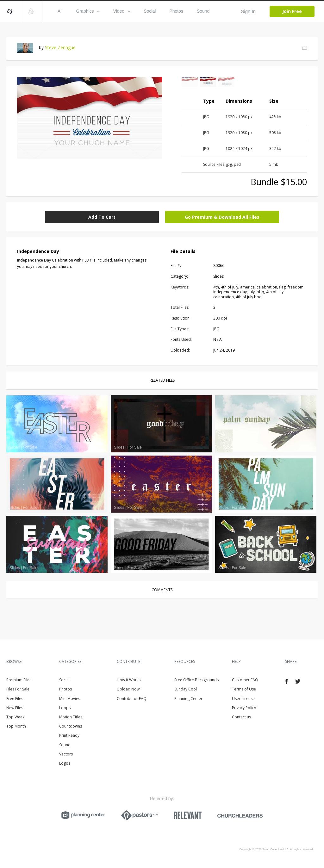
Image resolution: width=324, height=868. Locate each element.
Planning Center (188, 699)
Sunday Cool (186, 689)
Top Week (15, 717)
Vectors (66, 754)
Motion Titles (71, 717)
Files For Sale (18, 689)
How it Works (129, 680)
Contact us (241, 717)
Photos (176, 11)
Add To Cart (102, 217)
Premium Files (19, 680)
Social (150, 11)
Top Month (16, 726)
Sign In (248, 11)
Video (122, 11)
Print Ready (69, 735)
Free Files (15, 699)
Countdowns (71, 726)
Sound (203, 11)
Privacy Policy (244, 708)
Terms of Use (244, 689)
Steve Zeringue (60, 47)
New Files (15, 708)
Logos (65, 763)
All (60, 11)
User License (243, 699)
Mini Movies (70, 699)
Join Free (292, 11)
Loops (65, 708)
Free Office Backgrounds (196, 680)
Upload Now (128, 689)
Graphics (88, 11)
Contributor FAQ (132, 699)
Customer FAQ (245, 680)
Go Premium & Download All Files (222, 217)
